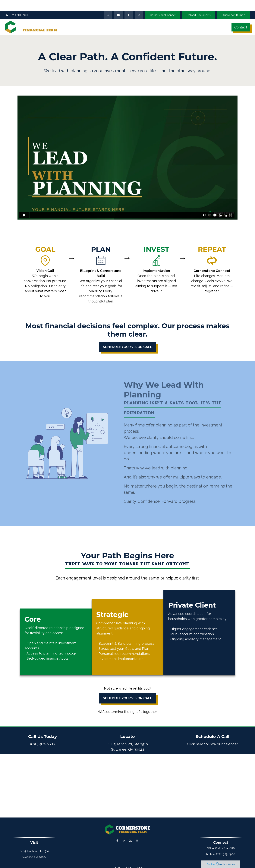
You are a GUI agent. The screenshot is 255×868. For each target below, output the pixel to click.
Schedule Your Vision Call (127, 692)
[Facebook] (129, 7)
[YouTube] (118, 7)
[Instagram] (137, 835)
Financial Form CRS (130, 863)
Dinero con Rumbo (234, 7)
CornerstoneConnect (163, 7)
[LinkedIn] (108, 7)
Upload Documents (199, 7)
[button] (88, 19)
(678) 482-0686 (17, 7)
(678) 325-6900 (226, 849)
